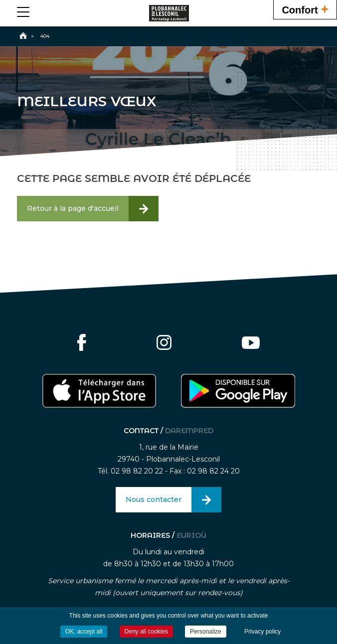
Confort (305, 9)
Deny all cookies (146, 632)
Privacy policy (262, 632)
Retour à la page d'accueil (73, 208)
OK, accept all (84, 632)
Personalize (206, 632)
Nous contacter (154, 499)
